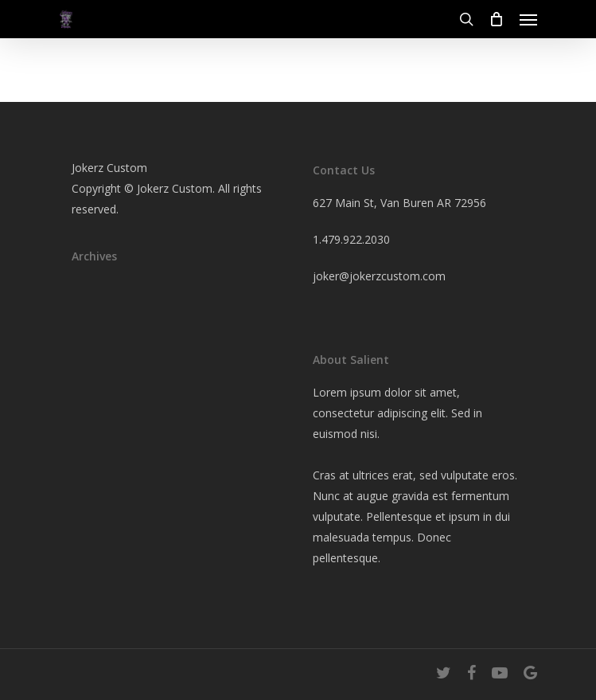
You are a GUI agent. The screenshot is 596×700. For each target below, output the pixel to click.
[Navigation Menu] (528, 19)
